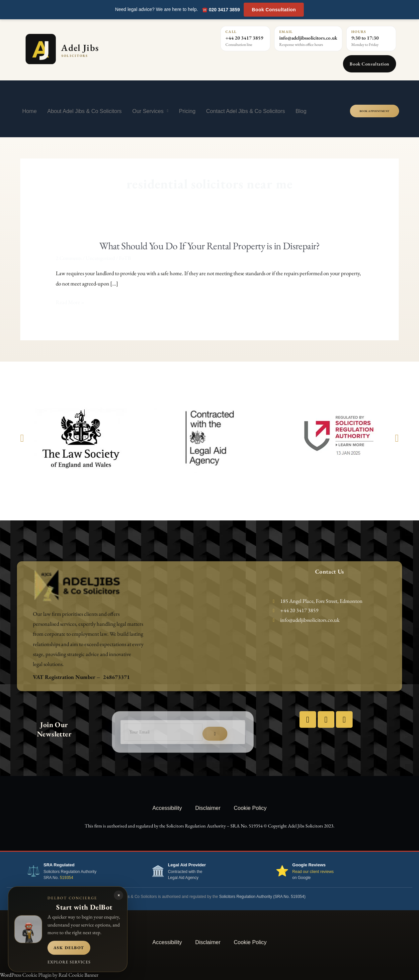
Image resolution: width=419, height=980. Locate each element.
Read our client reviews (313, 872)
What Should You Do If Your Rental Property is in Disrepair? (209, 246)
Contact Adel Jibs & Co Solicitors (246, 111)
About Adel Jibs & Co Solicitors (85, 111)
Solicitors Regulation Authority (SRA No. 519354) (262, 897)
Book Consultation (274, 10)
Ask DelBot (69, 948)
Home (30, 111)
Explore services (69, 962)
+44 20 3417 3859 (244, 38)
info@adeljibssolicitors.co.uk (308, 38)
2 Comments (69, 258)
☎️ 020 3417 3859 (221, 10)
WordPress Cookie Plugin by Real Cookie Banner (49, 975)
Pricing (187, 111)
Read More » (70, 302)
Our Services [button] (150, 111)
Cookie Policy (250, 808)
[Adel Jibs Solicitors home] (91, 49)
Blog (301, 111)
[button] (22, 438)
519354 (66, 878)
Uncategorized (100, 258)
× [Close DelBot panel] (119, 895)
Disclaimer (208, 808)
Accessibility (167, 808)
